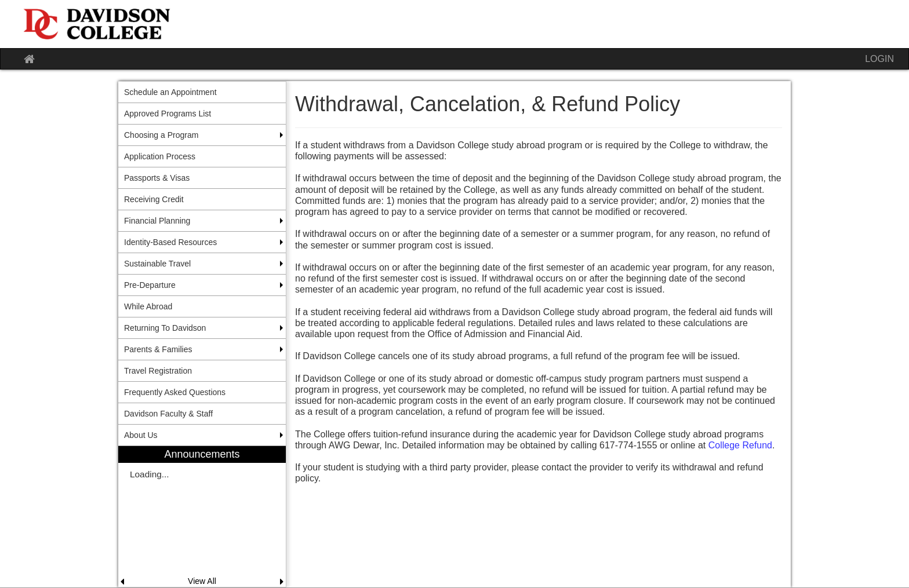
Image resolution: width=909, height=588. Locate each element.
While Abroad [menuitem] (148, 306)
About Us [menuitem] (141, 435)
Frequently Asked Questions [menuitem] (175, 392)
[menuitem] (202, 516)
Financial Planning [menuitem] (157, 221)
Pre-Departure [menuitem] (150, 285)
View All (202, 581)
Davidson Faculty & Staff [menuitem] (168, 414)
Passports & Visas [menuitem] (157, 178)
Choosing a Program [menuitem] (161, 135)
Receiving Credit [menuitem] (154, 199)
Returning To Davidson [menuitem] (165, 328)
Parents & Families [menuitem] (158, 349)
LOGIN (879, 59)
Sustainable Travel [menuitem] (157, 264)
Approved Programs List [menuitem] (168, 114)
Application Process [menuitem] (160, 156)
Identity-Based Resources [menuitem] (170, 242)
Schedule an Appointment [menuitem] (170, 92)
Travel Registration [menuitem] (158, 371)
